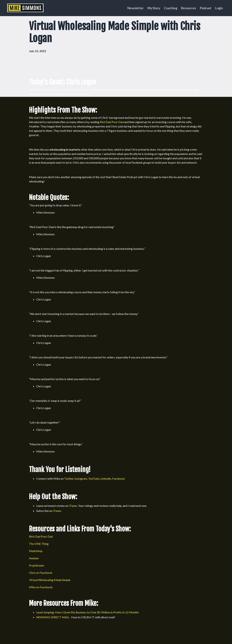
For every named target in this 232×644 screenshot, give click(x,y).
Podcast (206, 8)
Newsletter (135, 8)
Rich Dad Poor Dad (112, 122)
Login (219, 8)
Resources (188, 8)
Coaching (171, 8)
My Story (154, 8)
